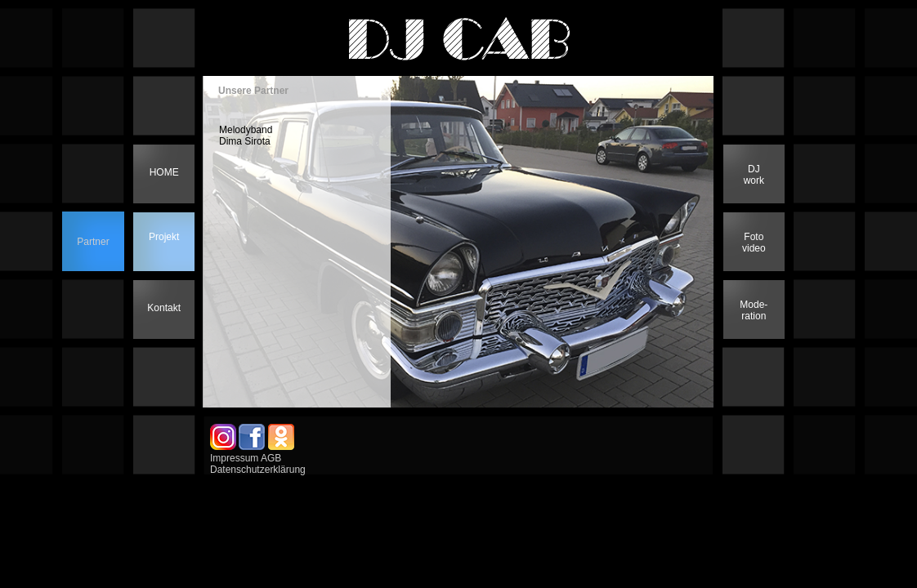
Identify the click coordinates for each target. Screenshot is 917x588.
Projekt (164, 237)
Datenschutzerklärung (258, 470)
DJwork (754, 175)
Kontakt (164, 308)
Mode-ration (754, 310)
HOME (164, 172)
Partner (93, 242)
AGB (271, 458)
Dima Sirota (245, 141)
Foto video (754, 243)
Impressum (234, 458)
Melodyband (246, 130)
